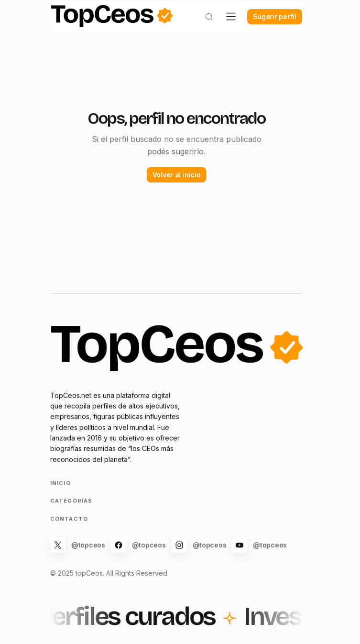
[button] (202, 27)
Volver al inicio (177, 184)
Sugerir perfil (267, 27)
